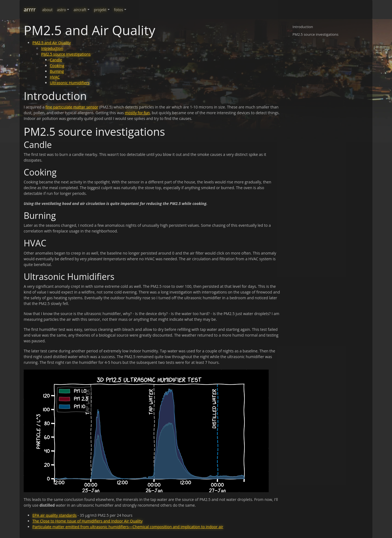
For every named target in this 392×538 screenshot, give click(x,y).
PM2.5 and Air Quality (52, 43)
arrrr (30, 9)
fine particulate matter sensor (72, 107)
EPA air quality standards (54, 515)
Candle (56, 60)
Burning (57, 71)
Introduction (52, 48)
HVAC (55, 77)
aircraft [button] (80, 10)
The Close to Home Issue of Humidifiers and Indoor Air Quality (88, 521)
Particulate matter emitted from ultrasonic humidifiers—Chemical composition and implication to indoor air (128, 527)
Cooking (57, 66)
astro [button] (62, 10)
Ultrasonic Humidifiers (70, 83)
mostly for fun (137, 113)
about (47, 10)
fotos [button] (119, 10)
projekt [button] (100, 10)
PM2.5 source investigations (66, 54)
